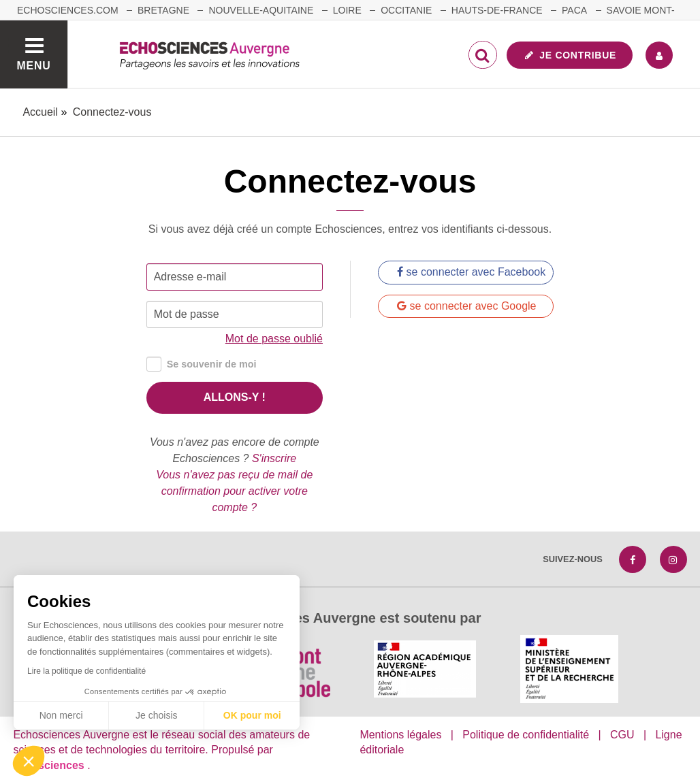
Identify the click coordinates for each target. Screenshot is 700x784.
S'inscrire (274, 458)
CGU (622, 735)
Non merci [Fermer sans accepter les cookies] (61, 715)
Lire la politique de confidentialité (86, 671)
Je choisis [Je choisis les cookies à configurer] (156, 715)
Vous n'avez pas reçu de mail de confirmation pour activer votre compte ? (234, 491)
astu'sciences (50, 765)
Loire (347, 10)
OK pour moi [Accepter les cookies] (252, 715)
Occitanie (406, 10)
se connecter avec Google (466, 306)
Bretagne (163, 10)
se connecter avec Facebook (471, 272)
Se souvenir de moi (202, 364)
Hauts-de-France (497, 10)
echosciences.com (68, 10)
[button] (29, 761)
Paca (574, 10)
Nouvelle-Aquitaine (261, 10)
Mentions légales (400, 735)
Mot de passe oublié (274, 339)
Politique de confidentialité (526, 735)
